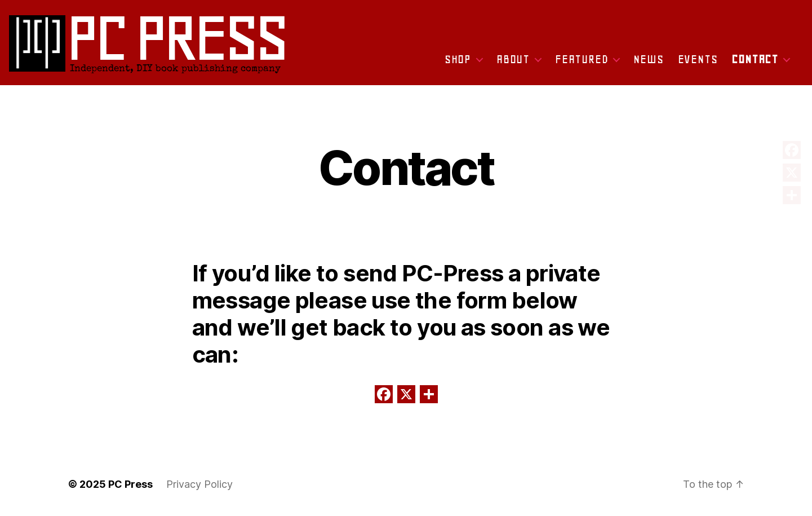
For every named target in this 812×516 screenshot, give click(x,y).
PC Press (130, 484)
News (648, 59)
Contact (755, 59)
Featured (582, 59)
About (513, 59)
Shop (458, 59)
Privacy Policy (199, 484)
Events (698, 59)
